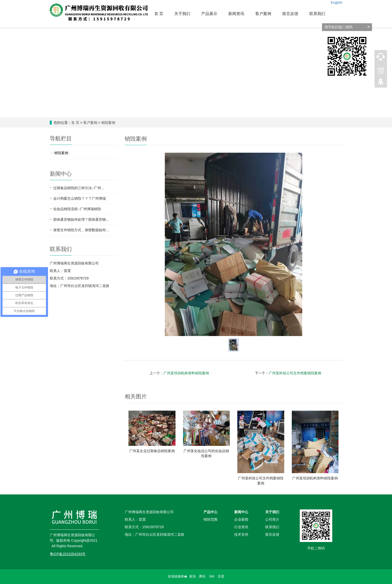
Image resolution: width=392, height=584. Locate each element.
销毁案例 (108, 123)
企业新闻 (241, 519)
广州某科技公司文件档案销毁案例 (295, 373)
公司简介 (272, 519)
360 (212, 576)
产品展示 (209, 14)
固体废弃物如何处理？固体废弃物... (81, 219)
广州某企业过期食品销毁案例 (152, 451)
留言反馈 (290, 14)
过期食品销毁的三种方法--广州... (79, 188)
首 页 (159, 14)
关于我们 (182, 14)
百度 (221, 576)
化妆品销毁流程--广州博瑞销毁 (77, 209)
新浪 (192, 576)
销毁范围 (210, 519)
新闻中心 (241, 512)
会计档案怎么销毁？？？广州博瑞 (79, 198)
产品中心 (210, 512)
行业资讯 (241, 527)
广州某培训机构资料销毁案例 (186, 373)
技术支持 (241, 534)
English (336, 3)
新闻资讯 (236, 14)
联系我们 (317, 14)
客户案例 (263, 14)
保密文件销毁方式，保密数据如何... (81, 230)
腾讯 (202, 576)
